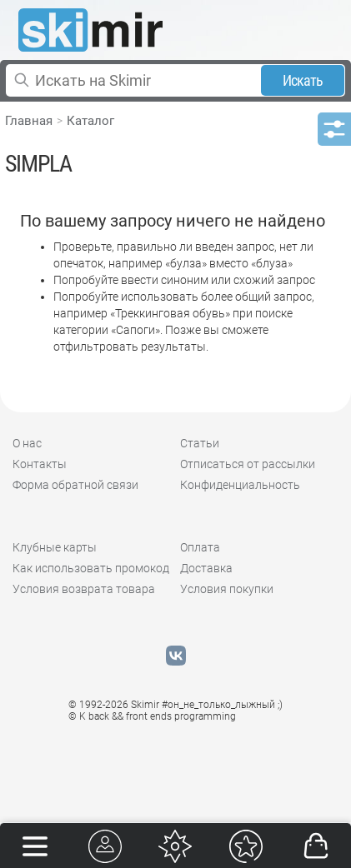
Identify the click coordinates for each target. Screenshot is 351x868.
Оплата (200, 547)
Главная (29, 121)
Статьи (200, 443)
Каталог (90, 121)
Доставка (206, 568)
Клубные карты (55, 547)
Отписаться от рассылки (248, 464)
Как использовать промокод (91, 568)
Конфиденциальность (240, 485)
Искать (303, 80)
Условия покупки (227, 589)
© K (152, 716)
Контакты (40, 464)
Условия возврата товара (84, 589)
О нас (27, 443)
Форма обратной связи (75, 485)
